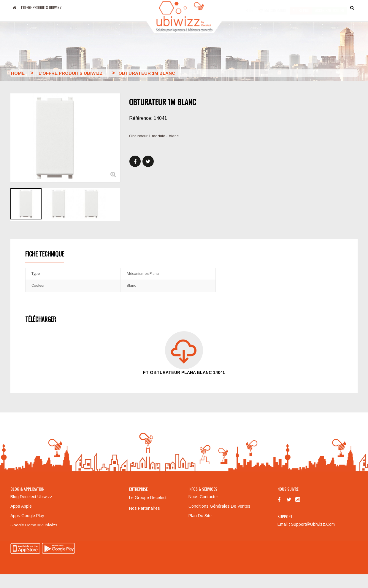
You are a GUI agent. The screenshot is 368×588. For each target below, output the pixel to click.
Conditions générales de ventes (219, 506)
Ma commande (273, 7)
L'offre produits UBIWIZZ (41, 7)
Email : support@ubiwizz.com (306, 524)
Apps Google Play (27, 516)
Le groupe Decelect (148, 498)
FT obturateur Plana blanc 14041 (184, 372)
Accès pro (301, 7)
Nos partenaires (145, 508)
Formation (198, 525)
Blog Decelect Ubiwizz (31, 497)
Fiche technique (45, 254)
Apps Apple (21, 506)
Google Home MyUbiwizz (34, 525)
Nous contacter (203, 497)
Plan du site (200, 516)
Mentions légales (146, 519)
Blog (250, 7)
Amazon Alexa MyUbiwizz (34, 535)
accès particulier (330, 7)
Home (18, 73)
